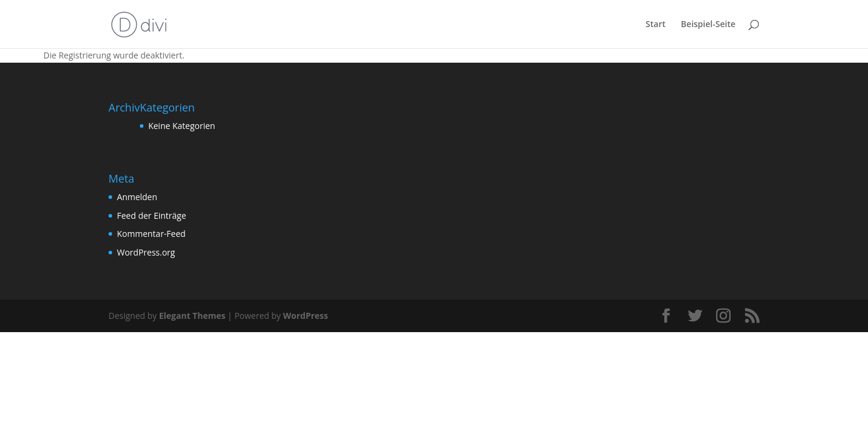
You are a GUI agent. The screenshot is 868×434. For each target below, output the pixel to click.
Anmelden (137, 197)
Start (656, 25)
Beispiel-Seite (708, 25)
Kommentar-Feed (151, 234)
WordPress (305, 316)
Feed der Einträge (152, 215)
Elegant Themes (192, 316)
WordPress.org (146, 252)
